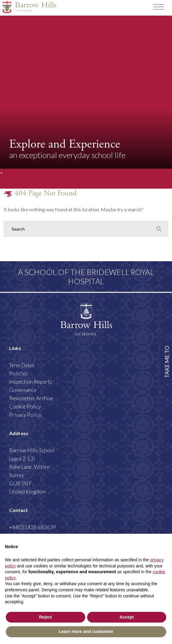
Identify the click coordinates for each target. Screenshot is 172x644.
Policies (18, 373)
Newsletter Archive (31, 398)
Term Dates (22, 365)
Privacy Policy (25, 415)
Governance (23, 390)
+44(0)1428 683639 (33, 527)
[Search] (80, 229)
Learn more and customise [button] (86, 631)
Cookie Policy (25, 407)
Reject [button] (46, 617)
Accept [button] (127, 617)
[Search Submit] (159, 228)
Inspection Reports (31, 382)
